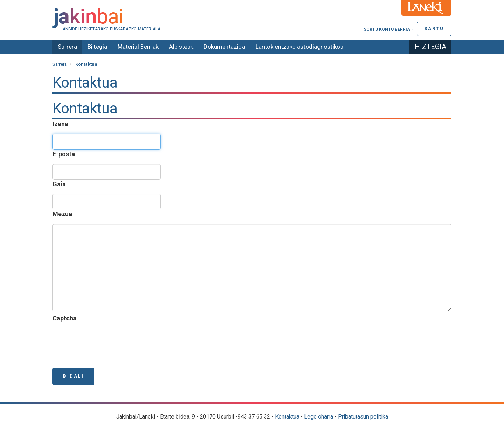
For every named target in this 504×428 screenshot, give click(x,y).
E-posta (65, 154)
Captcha (66, 318)
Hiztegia (430, 47)
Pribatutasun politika (363, 417)
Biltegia (97, 47)
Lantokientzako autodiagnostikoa (299, 47)
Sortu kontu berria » (388, 29)
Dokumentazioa (224, 47)
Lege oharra (319, 417)
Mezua (64, 214)
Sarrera (67, 47)
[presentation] (106, 342)
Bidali (73, 376)
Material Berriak (138, 47)
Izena (62, 124)
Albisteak (181, 47)
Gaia (61, 184)
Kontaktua (287, 417)
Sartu (434, 29)
